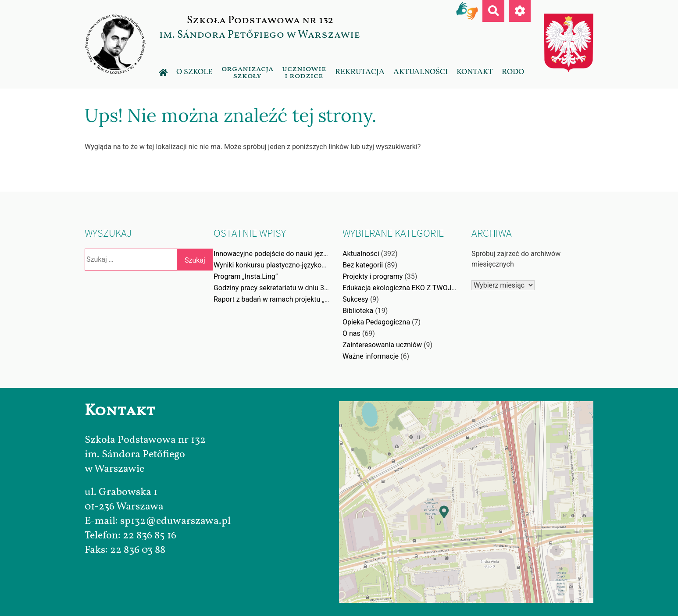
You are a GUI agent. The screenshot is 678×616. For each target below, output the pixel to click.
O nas (351, 333)
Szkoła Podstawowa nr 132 (260, 20)
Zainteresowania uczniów (382, 345)
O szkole (194, 72)
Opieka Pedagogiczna (376, 322)
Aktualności (421, 72)
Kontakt (475, 72)
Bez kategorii (363, 265)
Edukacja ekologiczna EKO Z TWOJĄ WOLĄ (410, 288)
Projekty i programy (373, 276)
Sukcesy (355, 299)
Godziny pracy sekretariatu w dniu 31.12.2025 (284, 288)
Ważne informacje (371, 356)
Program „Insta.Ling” (246, 276)
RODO (513, 72)
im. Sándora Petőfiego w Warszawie (260, 35)
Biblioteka (358, 311)
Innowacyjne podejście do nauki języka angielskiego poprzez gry (313, 254)
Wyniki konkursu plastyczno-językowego (276, 265)
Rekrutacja (360, 72)
